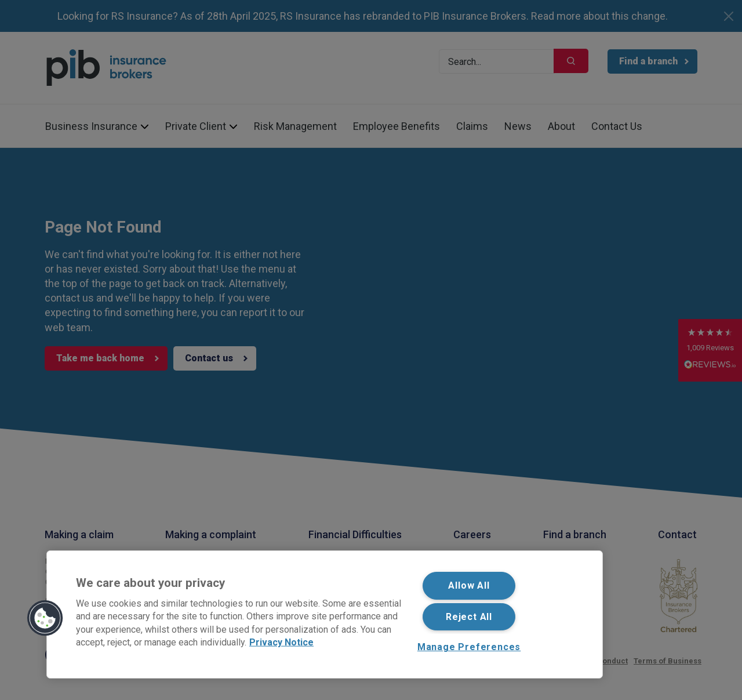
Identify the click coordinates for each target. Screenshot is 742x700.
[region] (325, 614)
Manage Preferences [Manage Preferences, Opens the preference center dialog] (469, 647)
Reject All (469, 617)
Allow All (469, 585)
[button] (45, 618)
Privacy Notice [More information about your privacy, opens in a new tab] (281, 642)
